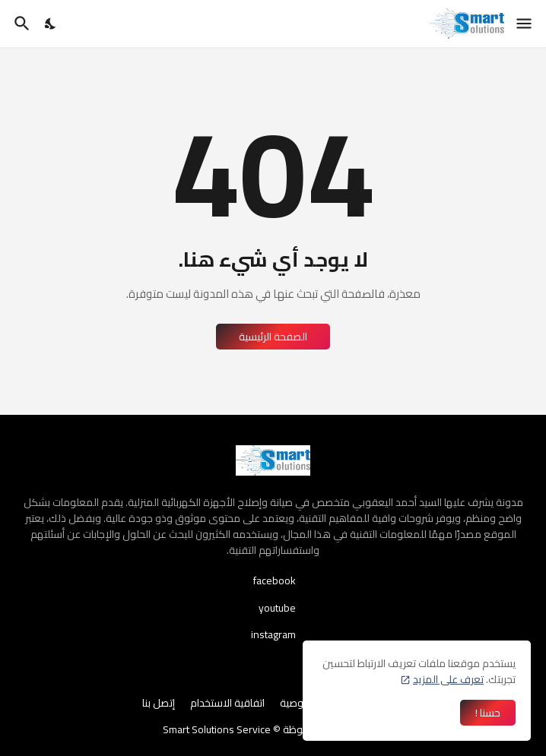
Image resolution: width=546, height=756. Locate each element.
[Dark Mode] (51, 24)
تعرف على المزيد (448, 679)
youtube (277, 608)
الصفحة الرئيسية (273, 337)
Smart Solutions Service (217, 729)
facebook (275, 582)
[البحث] (20, 24)
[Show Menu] (525, 24)
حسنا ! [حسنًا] (488, 713)
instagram (273, 634)
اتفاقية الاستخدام (227, 704)
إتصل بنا (159, 704)
